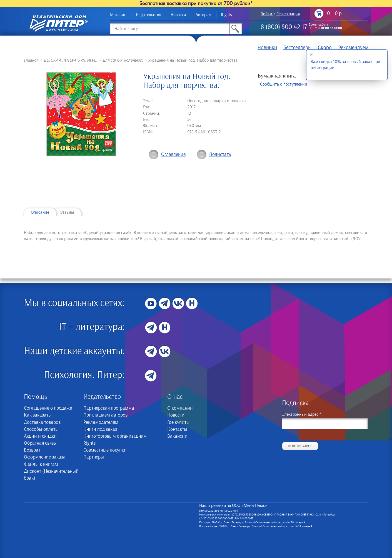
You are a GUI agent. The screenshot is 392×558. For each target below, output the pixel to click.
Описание (40, 212)
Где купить (178, 422)
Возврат (32, 450)
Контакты (177, 429)
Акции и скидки (40, 436)
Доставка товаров (42, 422)
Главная (31, 60)
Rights (226, 15)
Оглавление (173, 155)
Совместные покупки (105, 450)
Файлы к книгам (41, 464)
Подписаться (300, 446)
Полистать (220, 155)
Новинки (267, 48)
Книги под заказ (100, 429)
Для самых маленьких (123, 60)
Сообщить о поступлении (284, 84)
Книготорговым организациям (115, 436)
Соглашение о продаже (48, 408)
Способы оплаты (41, 429)
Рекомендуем (353, 48)
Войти (266, 14)
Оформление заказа (45, 457)
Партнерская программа (109, 408)
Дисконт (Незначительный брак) (51, 475)
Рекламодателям (101, 422)
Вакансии (177, 436)
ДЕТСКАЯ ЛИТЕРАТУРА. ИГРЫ (70, 60)
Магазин (118, 15)
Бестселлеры (297, 48)
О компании (180, 408)
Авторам (204, 15)
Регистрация (288, 14)
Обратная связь (40, 443)
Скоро (325, 48)
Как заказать (37, 415)
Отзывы (67, 212)
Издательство (148, 15)
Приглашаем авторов (105, 415)
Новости (178, 15)
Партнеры (94, 457)
